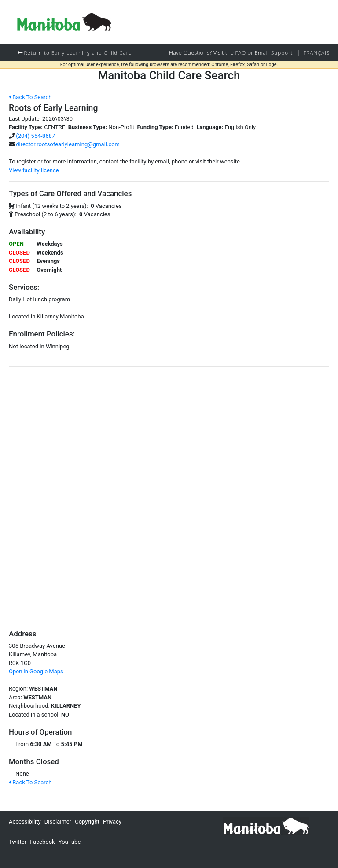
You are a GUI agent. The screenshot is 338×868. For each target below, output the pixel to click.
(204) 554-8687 (35, 136)
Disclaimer (58, 822)
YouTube (70, 842)
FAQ (241, 52)
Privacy (112, 822)
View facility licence (34, 170)
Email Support (274, 52)
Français (316, 52)
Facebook (42, 842)
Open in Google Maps (36, 671)
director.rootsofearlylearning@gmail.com (68, 144)
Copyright (87, 822)
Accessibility (25, 822)
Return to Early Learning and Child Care (78, 52)
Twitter (18, 842)
